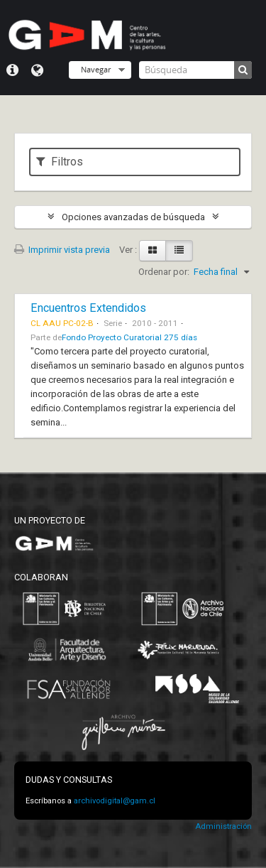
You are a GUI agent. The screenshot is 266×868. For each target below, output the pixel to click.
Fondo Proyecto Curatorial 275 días (129, 337)
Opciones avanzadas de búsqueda (133, 217)
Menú (12, 70)
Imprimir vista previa (62, 250)
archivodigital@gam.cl (115, 801)
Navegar (96, 69)
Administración (223, 826)
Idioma (37, 70)
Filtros (60, 162)
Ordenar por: (164, 272)
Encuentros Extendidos (88, 308)
